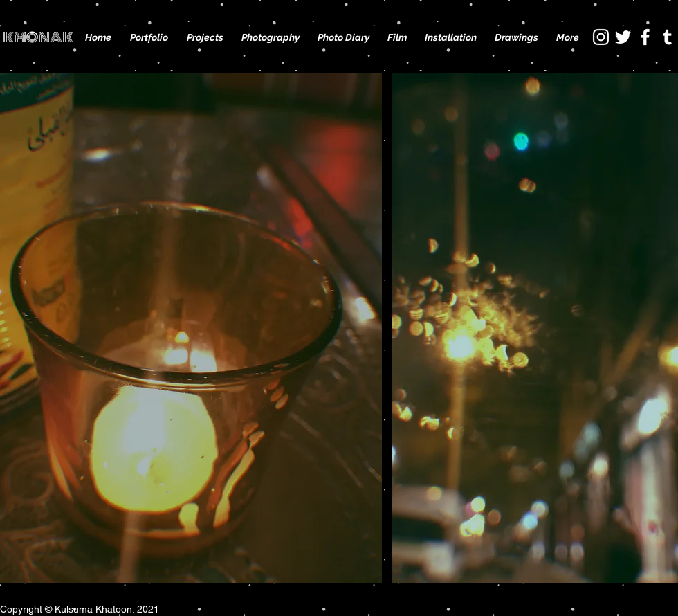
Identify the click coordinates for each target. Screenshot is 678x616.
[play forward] (661, 328)
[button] (205, 37)
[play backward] (17, 328)
